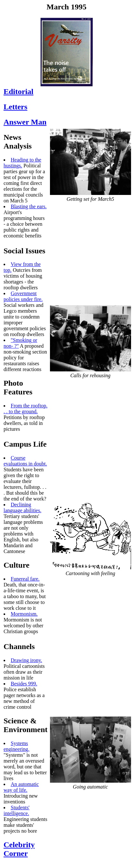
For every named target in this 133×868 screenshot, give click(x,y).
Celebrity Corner (19, 849)
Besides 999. (24, 684)
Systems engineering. (17, 746)
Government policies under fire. (23, 296)
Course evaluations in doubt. (25, 461)
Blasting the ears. (29, 206)
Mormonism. (24, 614)
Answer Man (25, 122)
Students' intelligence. (17, 810)
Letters (15, 107)
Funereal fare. (25, 579)
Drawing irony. (26, 660)
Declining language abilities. (22, 507)
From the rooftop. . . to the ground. (25, 409)
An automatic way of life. (21, 787)
